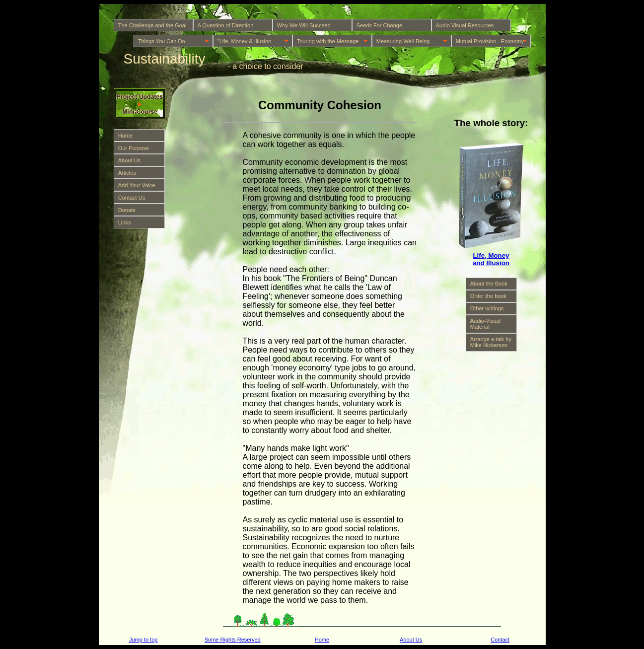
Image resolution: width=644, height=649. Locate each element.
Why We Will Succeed (304, 25)
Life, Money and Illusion (491, 259)
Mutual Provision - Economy (490, 41)
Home (125, 136)
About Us (129, 160)
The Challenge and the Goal (152, 25)
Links (125, 222)
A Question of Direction (226, 25)
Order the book (488, 296)
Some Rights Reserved (233, 640)
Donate (127, 210)
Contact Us (132, 198)
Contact (500, 640)
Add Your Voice (137, 185)
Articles (127, 173)
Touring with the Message (328, 41)
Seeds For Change (379, 25)
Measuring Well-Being (403, 41)
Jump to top (143, 640)
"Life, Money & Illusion (244, 41)
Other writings (487, 308)
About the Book (489, 284)
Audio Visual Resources (465, 25)
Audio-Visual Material (486, 324)
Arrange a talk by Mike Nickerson (491, 342)
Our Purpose (134, 148)
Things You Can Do (162, 41)
